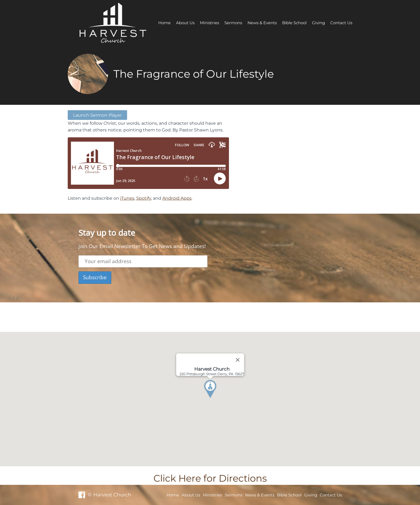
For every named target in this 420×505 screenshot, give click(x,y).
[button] (220, 399)
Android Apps (177, 198)
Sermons (233, 23)
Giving (318, 23)
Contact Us (341, 23)
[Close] (238, 360)
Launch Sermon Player (97, 115)
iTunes (127, 198)
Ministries (209, 23)
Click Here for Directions (210, 478)
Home (164, 23)
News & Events (262, 23)
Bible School (294, 23)
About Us (185, 23)
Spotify (144, 198)
